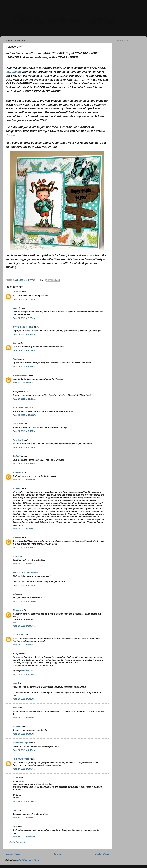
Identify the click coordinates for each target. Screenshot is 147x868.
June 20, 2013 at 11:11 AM (24, 802)
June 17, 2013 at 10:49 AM (24, 564)
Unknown (17, 472)
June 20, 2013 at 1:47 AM (24, 750)
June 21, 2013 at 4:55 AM (24, 818)
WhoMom (17, 610)
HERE (9, 135)
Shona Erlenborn (20, 408)
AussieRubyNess (21, 375)
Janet (15, 359)
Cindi (15, 556)
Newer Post (13, 854)
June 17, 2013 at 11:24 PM (24, 602)
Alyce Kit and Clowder (23, 327)
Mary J (16, 683)
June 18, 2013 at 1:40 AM (24, 626)
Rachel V (17, 456)
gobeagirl (17, 488)
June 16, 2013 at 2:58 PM (24, 431)
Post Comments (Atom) (29, 860)
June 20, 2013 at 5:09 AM (24, 769)
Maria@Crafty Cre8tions (24, 572)
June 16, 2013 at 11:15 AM (24, 399)
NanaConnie (18, 635)
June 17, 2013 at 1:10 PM (24, 585)
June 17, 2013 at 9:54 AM (24, 548)
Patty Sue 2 (18, 440)
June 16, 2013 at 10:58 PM (24, 480)
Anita (15, 708)
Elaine (15, 778)
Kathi (15, 826)
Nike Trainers (27, 671)
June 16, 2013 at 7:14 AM (24, 350)
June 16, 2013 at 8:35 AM (24, 367)
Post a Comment (17, 842)
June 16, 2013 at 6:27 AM (24, 318)
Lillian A (16, 308)
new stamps (14, 72)
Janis (15, 810)
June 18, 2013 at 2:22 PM (24, 699)
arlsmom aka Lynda (22, 743)
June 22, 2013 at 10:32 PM (24, 837)
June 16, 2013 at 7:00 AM (24, 334)
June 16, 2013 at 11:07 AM (24, 383)
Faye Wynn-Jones (21, 759)
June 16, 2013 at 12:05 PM (24, 415)
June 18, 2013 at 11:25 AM (24, 675)
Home (58, 854)
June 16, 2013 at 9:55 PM (24, 464)
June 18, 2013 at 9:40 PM (24, 734)
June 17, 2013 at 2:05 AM (24, 529)
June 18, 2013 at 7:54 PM (24, 718)
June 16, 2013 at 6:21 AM (24, 299)
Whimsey (17, 726)
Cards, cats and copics (64, 19)
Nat (14, 594)
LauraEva (17, 292)
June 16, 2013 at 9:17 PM (24, 447)
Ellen (15, 343)
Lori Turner (18, 424)
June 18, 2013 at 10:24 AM (24, 645)
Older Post (102, 854)
